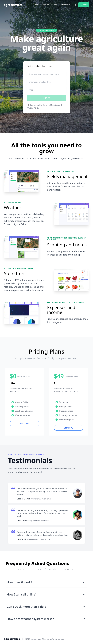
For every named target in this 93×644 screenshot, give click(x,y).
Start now (24, 423)
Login (84, 5)
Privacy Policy (33, 108)
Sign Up (47, 98)
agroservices (14, 5)
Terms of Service (50, 105)
